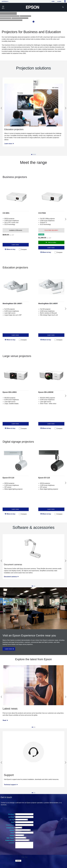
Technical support (10, 785)
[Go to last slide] (1, 108)
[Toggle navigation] (3, 7)
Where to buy (11, 249)
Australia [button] (5, 1)
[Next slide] (66, 108)
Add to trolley (52, 242)
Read (5, 720)
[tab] (32, 154)
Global (59, 1)
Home (53, 1)
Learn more (8, 144)
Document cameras (11, 577)
